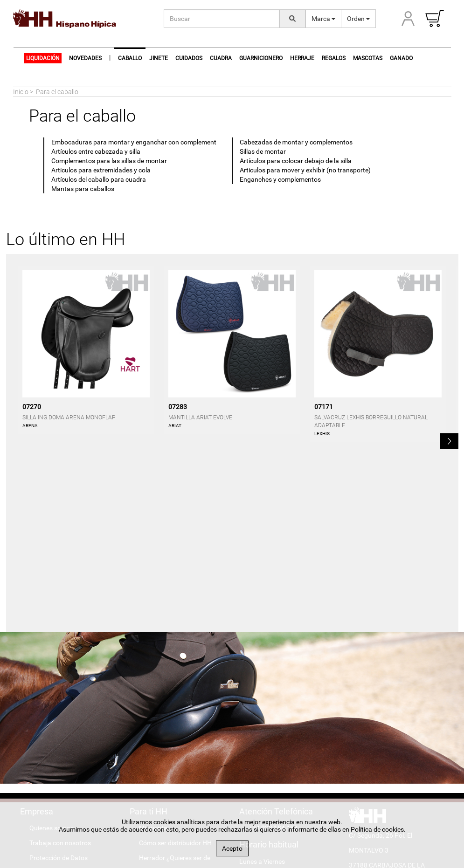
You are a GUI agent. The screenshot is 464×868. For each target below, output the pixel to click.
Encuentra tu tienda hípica (177, 710)
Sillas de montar (263, 151)
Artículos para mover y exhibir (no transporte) (305, 170)
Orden (358, 19)
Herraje (302, 58)
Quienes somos (52, 650)
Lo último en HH (66, 239)
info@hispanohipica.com (394, 732)
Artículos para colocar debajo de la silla (296, 161)
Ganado (401, 58)
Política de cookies (56, 710)
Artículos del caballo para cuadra (99, 179)
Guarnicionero (261, 58)
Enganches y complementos (280, 179)
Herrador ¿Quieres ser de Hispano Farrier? (170, 688)
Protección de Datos (59, 680)
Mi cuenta (153, 650)
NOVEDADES (85, 58)
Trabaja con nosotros (60, 665)
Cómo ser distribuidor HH (175, 665)
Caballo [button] (130, 58)
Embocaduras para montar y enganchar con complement (134, 142)
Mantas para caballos (83, 189)
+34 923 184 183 (273, 650)
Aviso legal (45, 695)
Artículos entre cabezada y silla (96, 151)
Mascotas (368, 58)
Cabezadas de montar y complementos (296, 142)
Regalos (334, 58)
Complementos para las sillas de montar (109, 161)
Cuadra (221, 58)
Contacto (43, 725)
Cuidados (189, 58)
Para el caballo (57, 92)
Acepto (232, 848)
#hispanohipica (381, 747)
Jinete (159, 58)
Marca (323, 19)
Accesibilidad (48, 740)
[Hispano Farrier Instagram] (394, 777)
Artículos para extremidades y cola (101, 170)
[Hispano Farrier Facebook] (363, 777)
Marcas (150, 725)
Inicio (21, 92)
